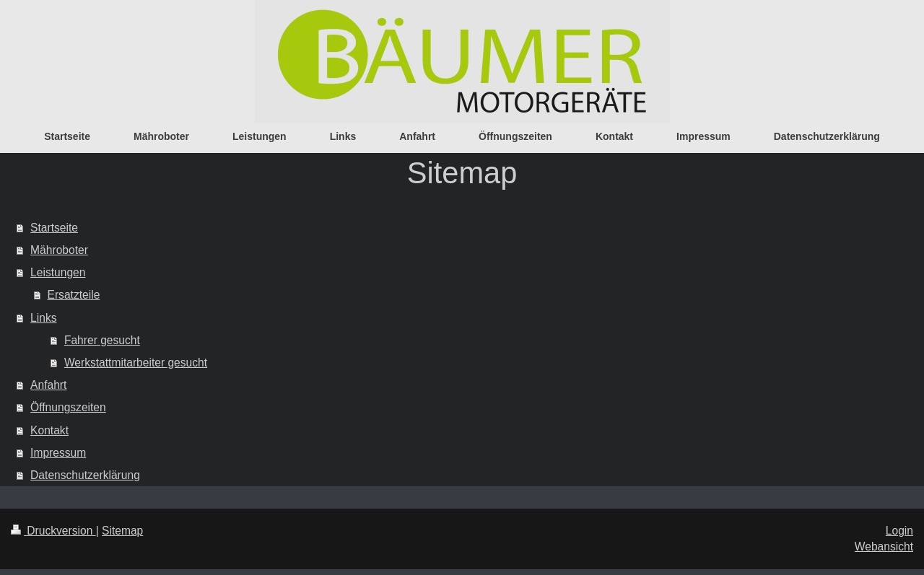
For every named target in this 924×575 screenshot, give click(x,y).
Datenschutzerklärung (85, 475)
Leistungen (58, 272)
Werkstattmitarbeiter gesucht (136, 363)
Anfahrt (48, 385)
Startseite (54, 228)
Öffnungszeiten (68, 407)
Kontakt (49, 430)
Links (43, 318)
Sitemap (122, 531)
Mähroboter (59, 250)
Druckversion (53, 531)
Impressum (58, 453)
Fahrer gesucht (102, 340)
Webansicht (884, 547)
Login (899, 531)
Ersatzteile (74, 295)
